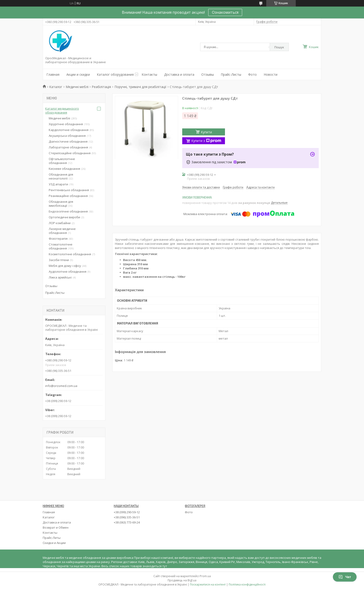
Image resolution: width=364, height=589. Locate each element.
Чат (345, 577)
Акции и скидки (78, 74)
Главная (53, 74)
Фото (252, 74)
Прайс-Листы (231, 74)
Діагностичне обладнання (68, 141)
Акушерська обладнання (67, 136)
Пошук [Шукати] (279, 47)
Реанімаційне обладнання (68, 196)
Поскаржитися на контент (208, 584)
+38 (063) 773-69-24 (127, 522)
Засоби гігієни (59, 260)
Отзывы (208, 74)
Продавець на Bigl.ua (182, 580)
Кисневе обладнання (64, 169)
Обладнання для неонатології (61, 176)
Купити (206, 132)
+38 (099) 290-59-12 (127, 512)
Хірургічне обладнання (66, 124)
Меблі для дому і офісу (65, 266)
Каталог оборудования (115, 74)
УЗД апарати (58, 184)
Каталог (56, 87)
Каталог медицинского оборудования (62, 110)
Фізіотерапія (58, 239)
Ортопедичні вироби (64, 217)
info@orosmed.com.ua (61, 386)
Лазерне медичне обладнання (62, 231)
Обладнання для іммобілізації (61, 204)
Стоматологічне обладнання (61, 246)
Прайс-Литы (52, 538)
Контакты (149, 74)
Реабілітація (101, 87)
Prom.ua (205, 576)
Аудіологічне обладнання (68, 272)
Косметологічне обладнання (70, 254)
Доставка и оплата (179, 74)
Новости (271, 74)
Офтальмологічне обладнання (62, 161)
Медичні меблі (77, 87)
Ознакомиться (225, 12)
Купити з (206, 141)
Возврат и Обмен (56, 527)
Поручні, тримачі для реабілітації (140, 87)
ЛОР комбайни (60, 223)
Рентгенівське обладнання (69, 190)
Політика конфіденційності (247, 584)
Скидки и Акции (54, 543)
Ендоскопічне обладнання (68, 211)
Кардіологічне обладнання (69, 130)
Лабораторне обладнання (68, 147)
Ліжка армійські (60, 277)
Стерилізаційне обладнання (70, 153)
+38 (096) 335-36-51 (127, 517)
